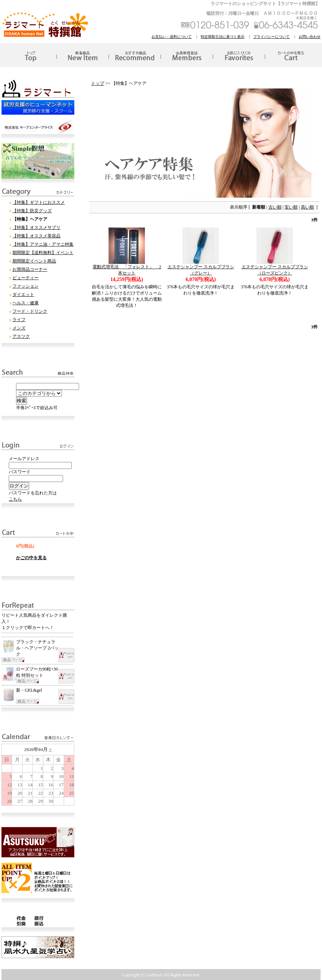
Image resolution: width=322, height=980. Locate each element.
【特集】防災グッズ (32, 211)
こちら (15, 499)
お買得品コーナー (30, 269)
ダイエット (23, 295)
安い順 (291, 207)
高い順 (307, 207)
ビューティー (25, 278)
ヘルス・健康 (25, 303)
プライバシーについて (271, 37)
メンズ (19, 328)
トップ (98, 83)
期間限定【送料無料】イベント (43, 253)
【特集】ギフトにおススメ (39, 202)
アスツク (21, 336)
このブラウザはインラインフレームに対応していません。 (38, 775)
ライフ (19, 320)
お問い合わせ (310, 37)
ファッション (25, 286)
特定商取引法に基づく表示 (223, 37)
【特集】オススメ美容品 (36, 236)
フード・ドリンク (30, 311)
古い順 (275, 207)
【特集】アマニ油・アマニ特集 (43, 244)
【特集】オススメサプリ (36, 228)
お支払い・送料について (172, 37)
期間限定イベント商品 (34, 261)
